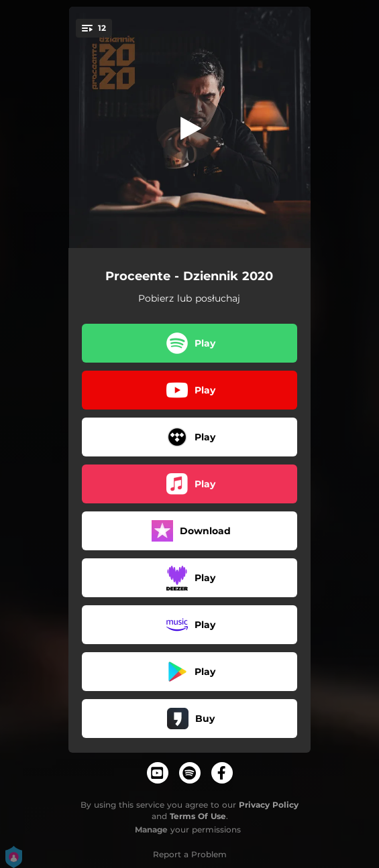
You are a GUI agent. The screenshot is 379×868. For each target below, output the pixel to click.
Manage (151, 829)
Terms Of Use (198, 816)
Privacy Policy (269, 805)
